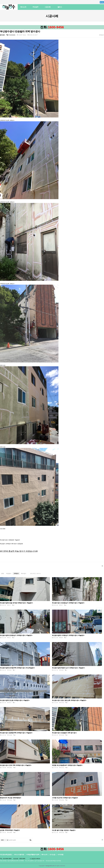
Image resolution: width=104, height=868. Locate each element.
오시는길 (52, 855)
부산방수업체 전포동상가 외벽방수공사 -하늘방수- (16, 635)
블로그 (60, 7)
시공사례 (48, 7)
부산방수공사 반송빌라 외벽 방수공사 (64, 733)
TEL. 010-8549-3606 (6, 859)
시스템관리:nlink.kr (35, 859)
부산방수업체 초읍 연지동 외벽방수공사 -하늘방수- (17, 603)
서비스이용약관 (19, 855)
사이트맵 (60, 855)
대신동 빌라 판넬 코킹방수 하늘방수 (64, 830)
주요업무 (35, 7)
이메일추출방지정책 (33, 855)
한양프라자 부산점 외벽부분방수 (11, 798)
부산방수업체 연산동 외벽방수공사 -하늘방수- (15, 700)
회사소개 (23, 7)
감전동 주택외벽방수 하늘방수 (10, 830)
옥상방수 (9, 574)
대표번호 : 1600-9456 (19, 859)
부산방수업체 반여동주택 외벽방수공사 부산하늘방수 (17, 668)
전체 (2, 574)
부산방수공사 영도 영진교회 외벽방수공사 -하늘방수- (69, 700)
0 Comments (11, 35)
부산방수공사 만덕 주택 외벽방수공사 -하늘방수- (16, 765)
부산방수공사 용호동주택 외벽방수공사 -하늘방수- (16, 733)
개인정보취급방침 (6, 855)
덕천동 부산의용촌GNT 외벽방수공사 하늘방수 (67, 765)
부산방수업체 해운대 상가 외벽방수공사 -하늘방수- (69, 668)
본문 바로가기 (0, 0)
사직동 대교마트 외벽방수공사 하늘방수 (65, 798)
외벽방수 (16, 574)
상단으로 (99, 610)
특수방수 (24, 574)
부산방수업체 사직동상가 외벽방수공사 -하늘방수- (68, 635)
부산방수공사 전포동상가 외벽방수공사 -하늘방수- (68, 603)
